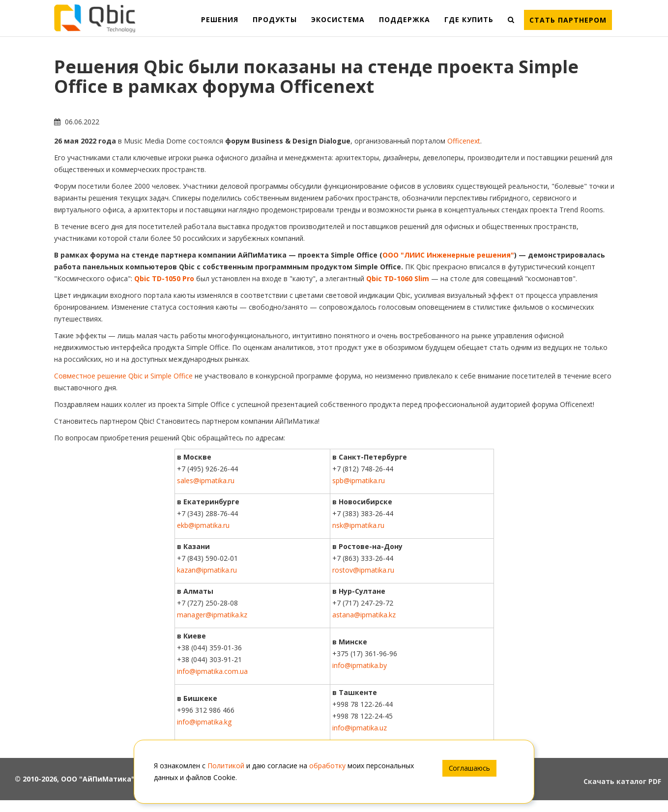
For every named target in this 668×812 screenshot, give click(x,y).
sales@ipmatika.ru (206, 480)
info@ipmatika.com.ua (212, 671)
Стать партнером (568, 20)
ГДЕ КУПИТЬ (469, 19)
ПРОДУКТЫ (275, 19)
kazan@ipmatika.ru (207, 570)
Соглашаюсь (469, 768)
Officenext (464, 141)
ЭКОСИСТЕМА (338, 19)
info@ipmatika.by (360, 665)
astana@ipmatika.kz (364, 615)
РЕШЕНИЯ (220, 19)
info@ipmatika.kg (204, 722)
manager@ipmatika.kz (212, 615)
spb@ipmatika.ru (359, 480)
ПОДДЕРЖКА (405, 19)
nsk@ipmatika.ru (358, 525)
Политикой (226, 766)
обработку (327, 766)
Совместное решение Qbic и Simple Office (123, 376)
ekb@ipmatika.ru (203, 525)
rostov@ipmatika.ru (363, 570)
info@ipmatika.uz (360, 728)
